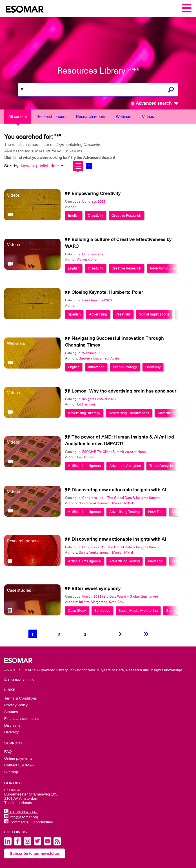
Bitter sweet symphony (96, 589)
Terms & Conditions (21, 698)
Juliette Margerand (93, 602)
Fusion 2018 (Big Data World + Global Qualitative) (120, 597)
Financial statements (21, 719)
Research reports (91, 117)
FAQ (8, 752)
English (74, 215)
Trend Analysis (161, 466)
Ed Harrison (86, 404)
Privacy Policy (16, 705)
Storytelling (175, 611)
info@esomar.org (21, 817)
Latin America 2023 (97, 300)
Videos (148, 117)
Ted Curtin (111, 358)
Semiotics (102, 611)
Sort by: (12, 166)
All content (18, 117)
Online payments (18, 758)
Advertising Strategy (84, 413)
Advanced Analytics (125, 466)
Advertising (98, 314)
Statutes (11, 712)
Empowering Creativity (96, 194)
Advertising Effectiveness (170, 268)
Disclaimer (13, 725)
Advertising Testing (124, 512)
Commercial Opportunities (29, 822)
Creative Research (126, 215)
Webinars (124, 117)
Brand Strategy (125, 367)
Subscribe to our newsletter (35, 853)
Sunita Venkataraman (95, 503)
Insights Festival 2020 (99, 399)
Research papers (51, 117)
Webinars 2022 (94, 353)
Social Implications (154, 314)
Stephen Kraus (90, 358)
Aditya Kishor (87, 260)
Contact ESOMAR (19, 765)
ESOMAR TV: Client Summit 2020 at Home (114, 452)
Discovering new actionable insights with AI (119, 490)
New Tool (156, 512)
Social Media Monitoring (138, 611)
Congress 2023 (94, 201)
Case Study (77, 611)
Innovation (96, 367)
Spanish (74, 314)
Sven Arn (116, 602)
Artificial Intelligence (84, 466)
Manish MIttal (122, 503)
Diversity (11, 732)
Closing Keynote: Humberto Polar (107, 292)
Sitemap (11, 772)
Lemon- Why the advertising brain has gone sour (124, 391)
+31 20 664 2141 (21, 812)
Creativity (95, 215)
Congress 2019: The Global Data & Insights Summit (121, 498)
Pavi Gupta (85, 457)
